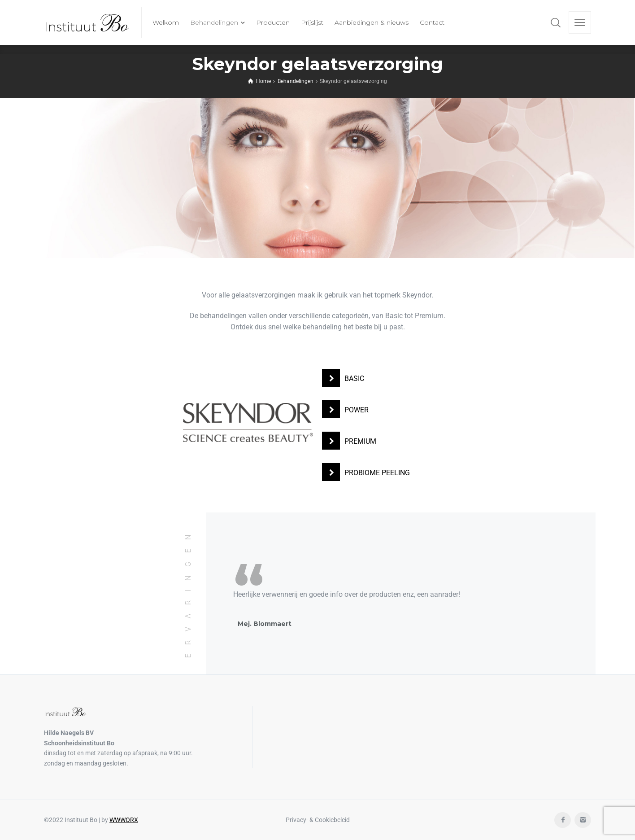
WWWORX (124, 820)
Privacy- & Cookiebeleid (318, 820)
